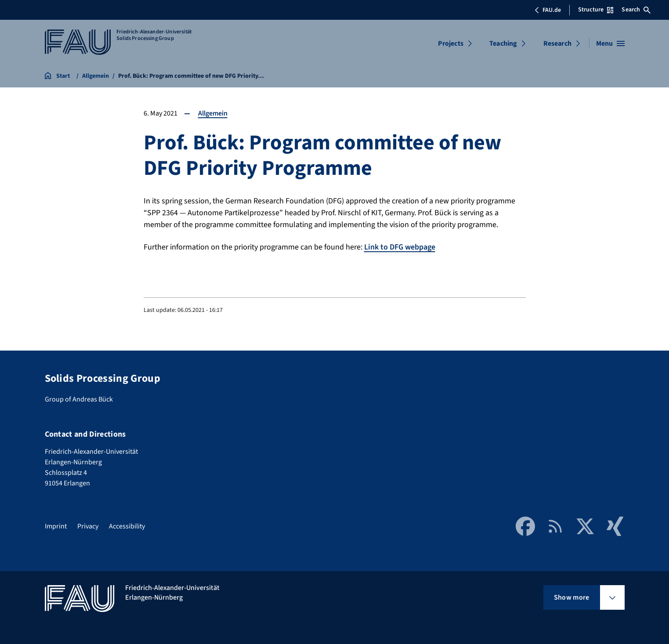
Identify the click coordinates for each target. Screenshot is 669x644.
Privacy (88, 526)
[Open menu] (610, 43)
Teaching (503, 43)
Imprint (56, 526)
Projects (451, 43)
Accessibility (127, 526)
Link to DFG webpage (400, 247)
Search (636, 10)
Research (557, 43)
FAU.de (548, 10)
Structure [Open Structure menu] (596, 10)
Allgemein (213, 113)
